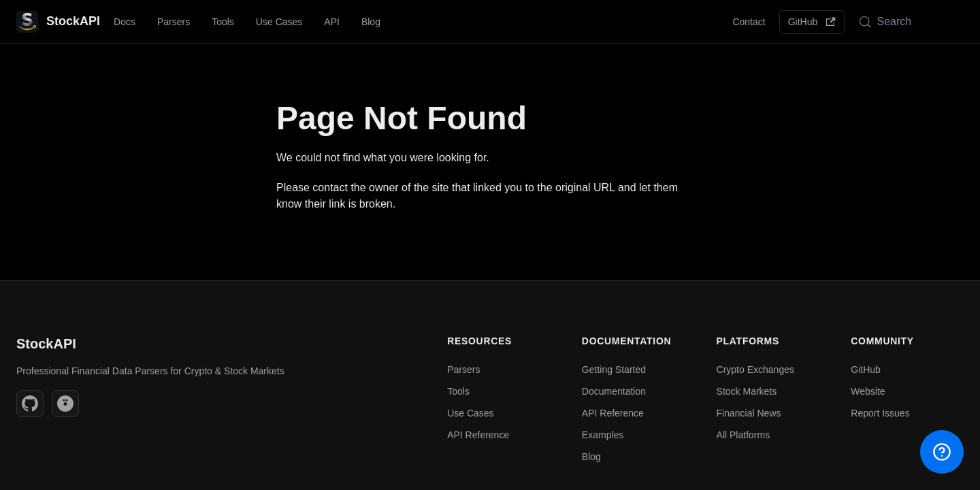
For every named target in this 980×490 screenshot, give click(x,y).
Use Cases (279, 22)
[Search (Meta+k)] (907, 22)
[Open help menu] (942, 452)
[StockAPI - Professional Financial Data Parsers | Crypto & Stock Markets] (58, 22)
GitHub (812, 22)
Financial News (749, 413)
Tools (223, 22)
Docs (125, 22)
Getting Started (614, 370)
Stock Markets (747, 391)
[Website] (65, 404)
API (332, 22)
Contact (749, 22)
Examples (603, 435)
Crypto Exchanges (755, 370)
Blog (371, 22)
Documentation (614, 391)
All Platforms (744, 435)
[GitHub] (30, 404)
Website (868, 391)
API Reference (478, 435)
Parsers (174, 22)
